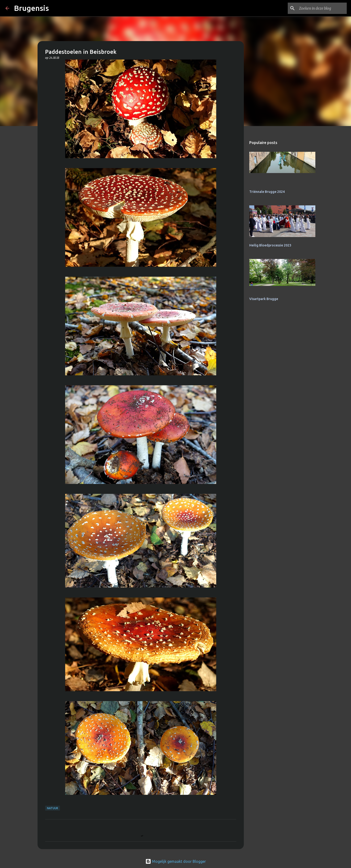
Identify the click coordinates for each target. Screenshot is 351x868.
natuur (53, 808)
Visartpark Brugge (264, 299)
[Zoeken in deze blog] (322, 8)
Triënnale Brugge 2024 (267, 192)
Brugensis (31, 8)
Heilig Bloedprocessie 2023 (270, 245)
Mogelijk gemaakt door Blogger (176, 861)
